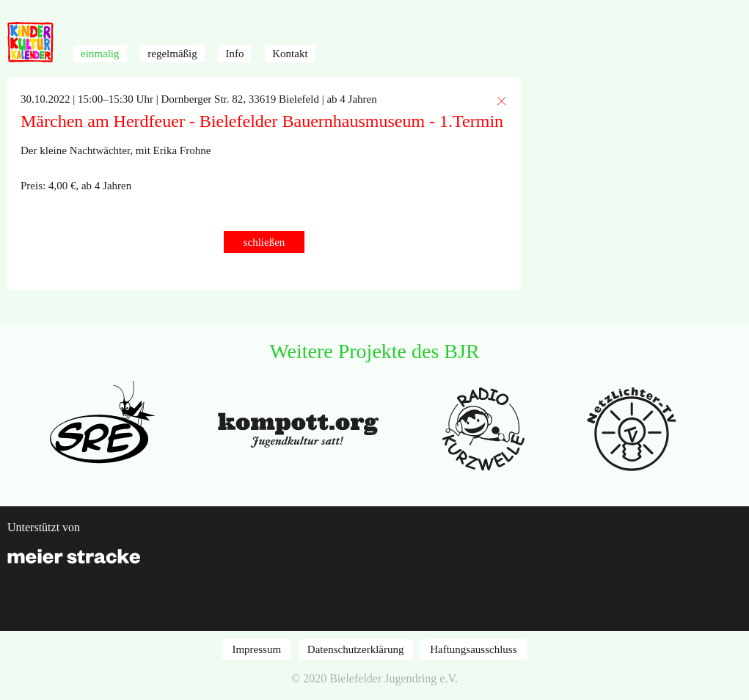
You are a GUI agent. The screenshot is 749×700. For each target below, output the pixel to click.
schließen (264, 242)
